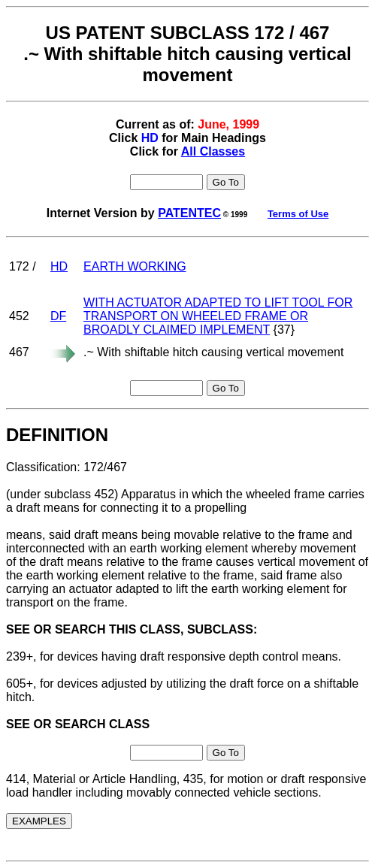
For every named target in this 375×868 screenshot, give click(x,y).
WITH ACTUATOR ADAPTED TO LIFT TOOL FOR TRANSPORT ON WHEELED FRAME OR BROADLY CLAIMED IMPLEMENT (218, 316)
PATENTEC (189, 213)
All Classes (213, 151)
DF (58, 316)
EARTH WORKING (135, 266)
